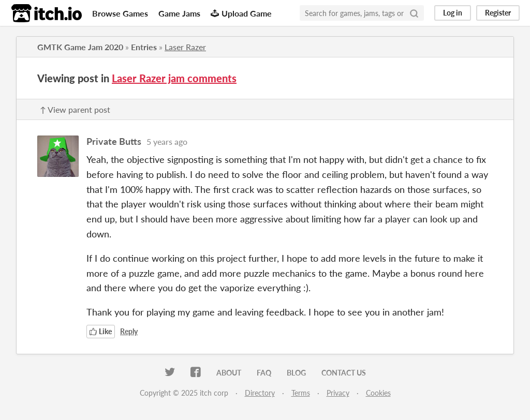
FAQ (264, 373)
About (229, 373)
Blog (296, 373)
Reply (129, 331)
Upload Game (241, 13)
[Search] (414, 13)
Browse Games (120, 13)
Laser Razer (185, 47)
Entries (144, 47)
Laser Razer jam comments (174, 78)
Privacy (338, 393)
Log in (453, 13)
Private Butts (114, 141)
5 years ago (167, 141)
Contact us (344, 373)
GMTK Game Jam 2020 (80, 47)
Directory (260, 393)
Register (498, 13)
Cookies (378, 393)
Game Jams (179, 13)
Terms (301, 393)
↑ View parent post (75, 109)
